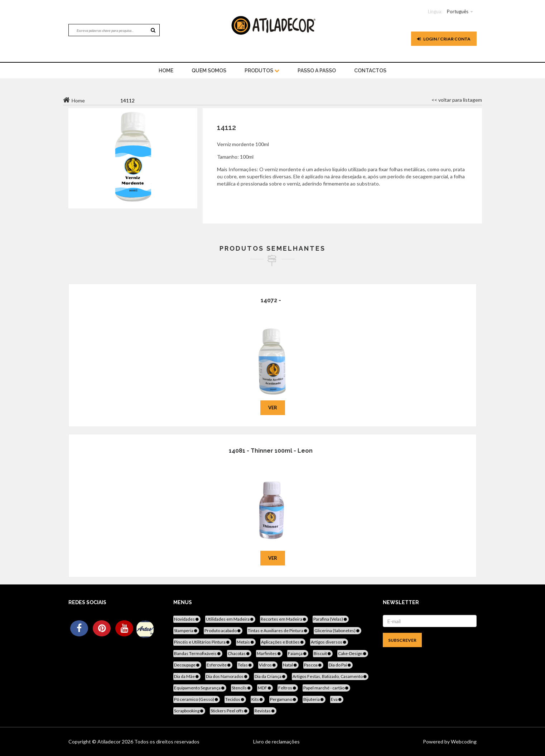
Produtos (262, 71)
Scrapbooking (189, 711)
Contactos (370, 71)
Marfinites (269, 653)
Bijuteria (314, 699)
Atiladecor (110, 741)
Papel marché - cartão (326, 688)
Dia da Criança (271, 676)
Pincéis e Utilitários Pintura (202, 642)
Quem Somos (209, 71)
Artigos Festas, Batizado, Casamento (330, 676)
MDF (265, 688)
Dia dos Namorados (227, 676)
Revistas (265, 711)
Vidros (268, 665)
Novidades (187, 619)
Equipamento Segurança (200, 688)
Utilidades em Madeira (230, 619)
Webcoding (463, 741)
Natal (290, 665)
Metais (246, 642)
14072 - (271, 300)
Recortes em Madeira (284, 619)
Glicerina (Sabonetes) (337, 630)
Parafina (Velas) (331, 619)
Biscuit (323, 653)
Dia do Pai (340, 665)
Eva (337, 699)
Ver (273, 408)
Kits (258, 699)
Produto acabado (223, 630)
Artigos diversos (329, 642)
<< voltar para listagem (457, 100)
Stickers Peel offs (230, 711)
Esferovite (219, 665)
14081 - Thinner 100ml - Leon (271, 451)
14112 (226, 127)
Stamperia (186, 630)
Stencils (242, 688)
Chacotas (239, 653)
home (166, 71)
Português (458, 11)
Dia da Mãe (187, 676)
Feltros (288, 688)
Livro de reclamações (276, 741)
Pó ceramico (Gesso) (197, 699)
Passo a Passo (317, 71)
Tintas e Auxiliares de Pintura (278, 630)
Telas (245, 665)
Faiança (298, 653)
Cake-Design (353, 653)
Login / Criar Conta (444, 39)
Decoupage (187, 665)
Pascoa (313, 665)
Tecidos (235, 699)
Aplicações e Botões (283, 642)
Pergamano (284, 699)
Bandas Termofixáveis (198, 653)
